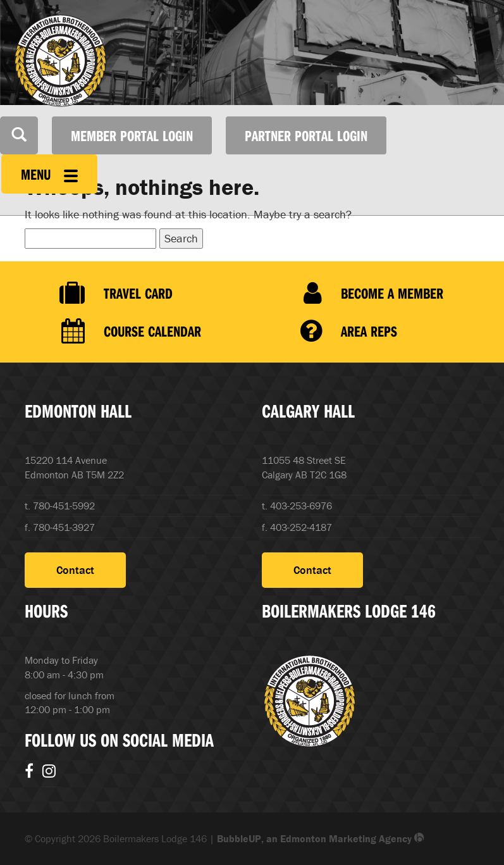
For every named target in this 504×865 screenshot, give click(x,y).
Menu (49, 174)
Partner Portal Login (306, 135)
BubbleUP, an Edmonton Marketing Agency (321, 838)
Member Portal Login (132, 135)
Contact (75, 570)
